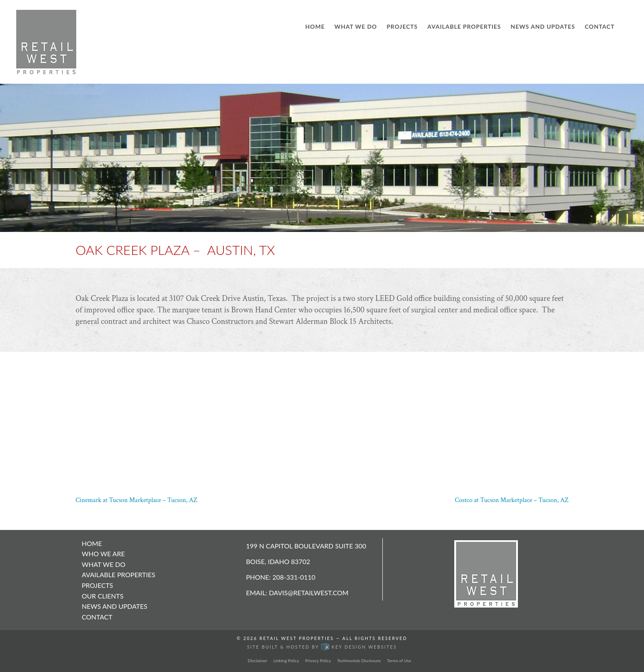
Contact (600, 26)
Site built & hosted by (322, 647)
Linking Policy (286, 661)
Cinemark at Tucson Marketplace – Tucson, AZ (136, 500)
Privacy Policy (318, 661)
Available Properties (464, 26)
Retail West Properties (297, 638)
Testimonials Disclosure (359, 661)
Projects (402, 26)
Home (315, 26)
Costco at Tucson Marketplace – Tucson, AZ (512, 500)
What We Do (356, 26)
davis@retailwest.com (309, 593)
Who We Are (103, 554)
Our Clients (103, 596)
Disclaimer (258, 661)
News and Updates (543, 26)
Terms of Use (399, 661)
